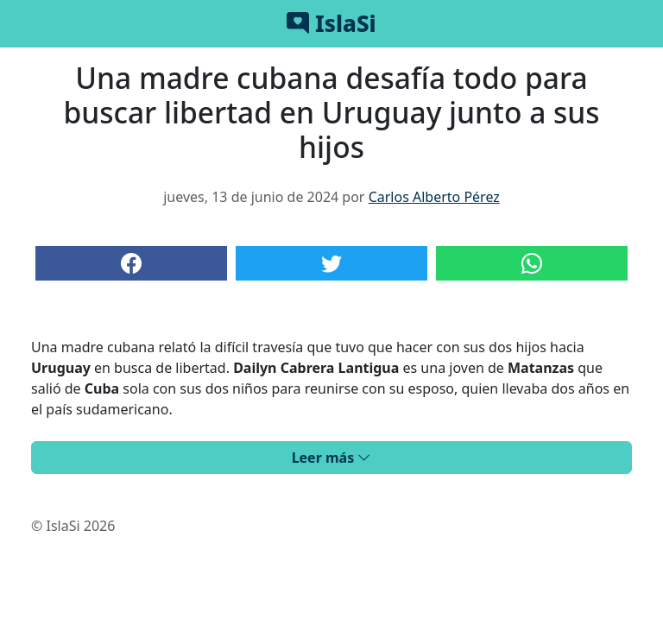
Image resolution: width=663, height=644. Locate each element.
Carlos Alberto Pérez (434, 197)
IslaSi (331, 23)
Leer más (332, 458)
